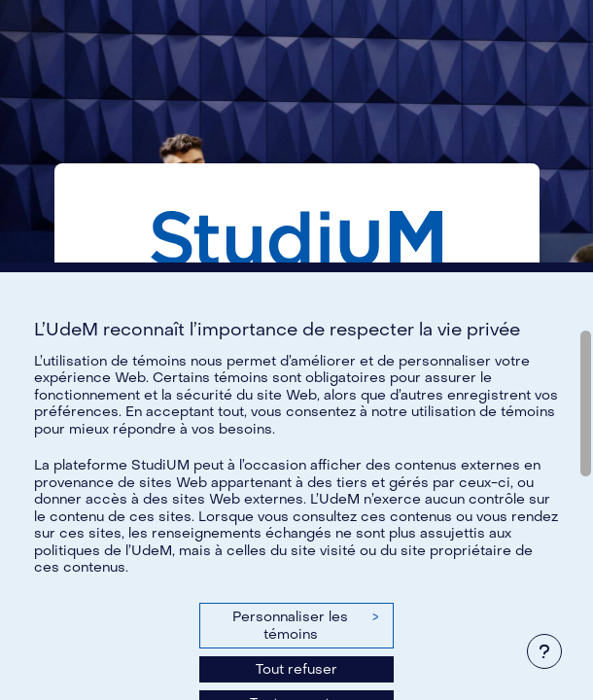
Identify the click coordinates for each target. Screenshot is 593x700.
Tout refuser (296, 669)
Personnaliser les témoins (305, 626)
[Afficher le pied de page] (544, 651)
